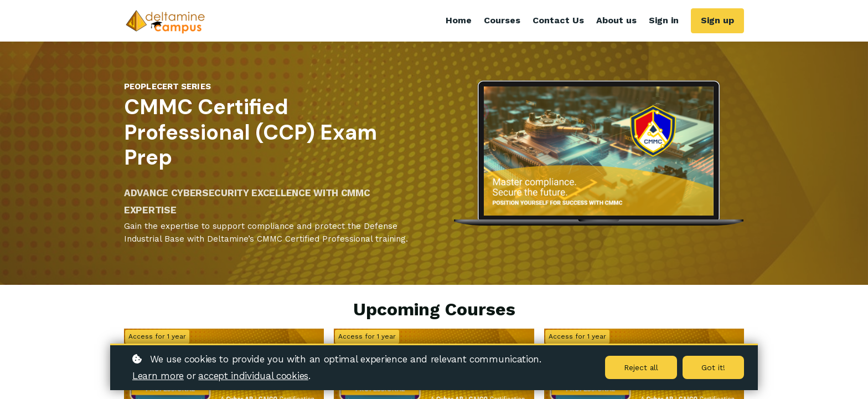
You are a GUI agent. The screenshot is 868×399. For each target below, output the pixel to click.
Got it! (713, 367)
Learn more (158, 376)
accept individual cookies (253, 376)
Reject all (641, 367)
